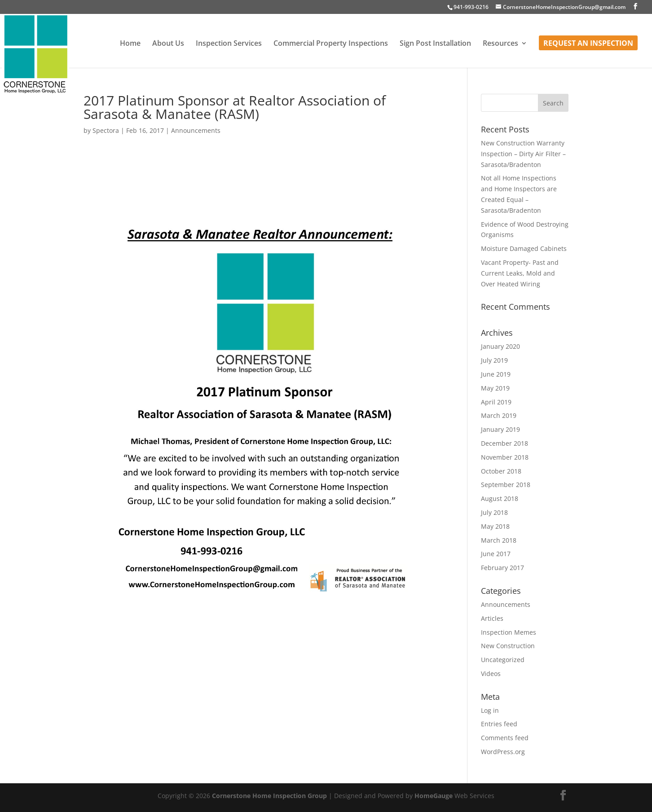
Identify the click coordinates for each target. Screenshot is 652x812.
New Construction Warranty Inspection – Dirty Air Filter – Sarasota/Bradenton (523, 154)
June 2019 (496, 374)
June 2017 (496, 554)
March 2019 (499, 415)
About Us (168, 44)
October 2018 (501, 471)
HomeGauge (434, 796)
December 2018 (504, 443)
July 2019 (494, 360)
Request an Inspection (588, 44)
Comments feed (505, 738)
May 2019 (495, 388)
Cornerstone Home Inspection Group (269, 796)
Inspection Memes (509, 632)
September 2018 (506, 485)
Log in (490, 710)
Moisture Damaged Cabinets (524, 248)
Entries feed (499, 724)
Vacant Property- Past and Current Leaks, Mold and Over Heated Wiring (520, 273)
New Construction (508, 646)
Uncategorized (503, 660)
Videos (491, 674)
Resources (500, 44)
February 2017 (502, 568)
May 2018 (495, 526)
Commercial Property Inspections (331, 44)
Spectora (106, 130)
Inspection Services (229, 44)
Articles (492, 618)
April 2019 (496, 402)
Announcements (196, 130)
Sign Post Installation (435, 44)
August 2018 (500, 498)
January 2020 (500, 346)
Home (130, 44)
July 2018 (494, 512)
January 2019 (500, 429)
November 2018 (505, 457)
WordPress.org (503, 752)
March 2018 (499, 540)
